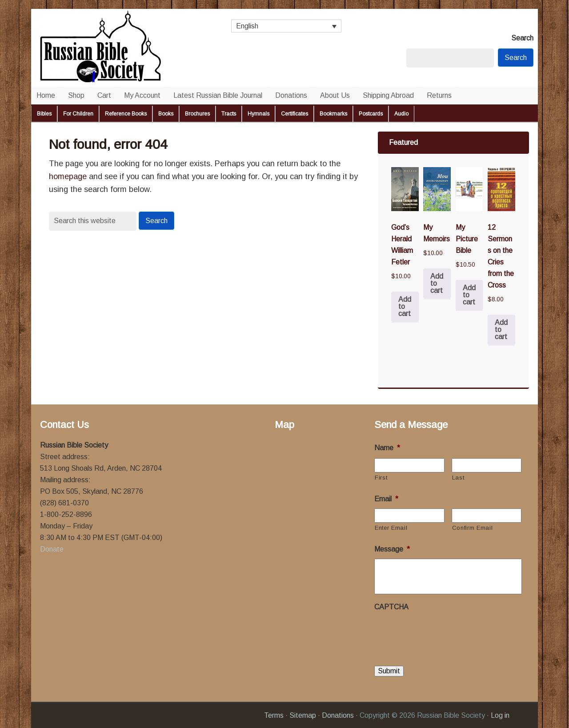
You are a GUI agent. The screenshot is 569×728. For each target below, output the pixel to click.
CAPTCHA (391, 607)
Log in (500, 715)
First (381, 478)
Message (392, 549)
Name (387, 448)
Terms (274, 715)
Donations (338, 715)
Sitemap (303, 715)
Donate (52, 549)
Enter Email (391, 528)
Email (386, 499)
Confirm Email (473, 528)
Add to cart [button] (405, 306)
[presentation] (442, 634)
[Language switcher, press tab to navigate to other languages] (286, 26)
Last (458, 478)
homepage (68, 176)
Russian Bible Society (120, 48)
